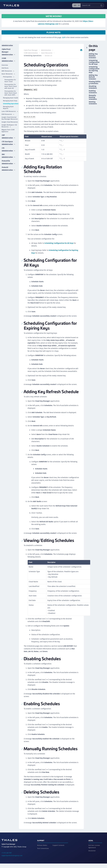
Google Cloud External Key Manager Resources (10, 118)
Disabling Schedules (93, 87)
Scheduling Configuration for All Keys (59, 243)
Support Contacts (58, 850)
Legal (91, 845)
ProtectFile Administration (9, 161)
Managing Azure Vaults (11, 97)
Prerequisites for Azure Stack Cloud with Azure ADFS (11, 92)
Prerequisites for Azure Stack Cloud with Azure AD (11, 86)
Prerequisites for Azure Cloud (10, 80)
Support (41, 845)
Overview (5, 65)
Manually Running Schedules (93, 97)
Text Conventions (43, 853)
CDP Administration (9, 136)
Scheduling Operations (11, 103)
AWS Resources (8, 70)
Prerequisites (9, 76)
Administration (7, 45)
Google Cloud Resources (10, 121)
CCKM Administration (9, 59)
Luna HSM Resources (10, 111)
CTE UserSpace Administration (9, 142)
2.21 (64, 37)
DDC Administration (9, 154)
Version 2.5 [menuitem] (48, 56)
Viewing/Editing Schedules (95, 83)
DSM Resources (8, 114)
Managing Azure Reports (8, 107)
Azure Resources (8, 73)
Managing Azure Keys (10, 100)
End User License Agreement (94, 851)
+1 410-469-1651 (7, 857)
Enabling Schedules (93, 92)
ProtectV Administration (9, 167)
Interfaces (5, 67)
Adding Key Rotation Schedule (93, 56)
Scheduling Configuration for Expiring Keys (94, 70)
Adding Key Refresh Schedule (93, 77)
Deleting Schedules (93, 103)
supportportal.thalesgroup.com (12, 860)
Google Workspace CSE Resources (9, 125)
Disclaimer (92, 855)
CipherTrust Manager (31, 50)
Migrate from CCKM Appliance (8, 130)
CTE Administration (9, 148)
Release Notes (42, 850)
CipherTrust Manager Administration (9, 51)
